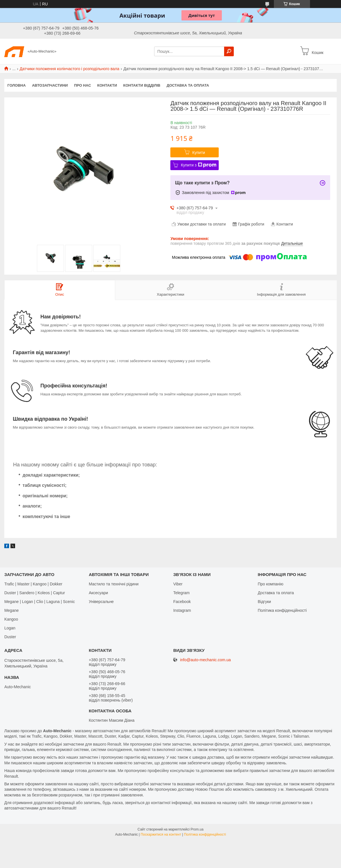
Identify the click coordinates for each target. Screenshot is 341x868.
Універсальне (101, 602)
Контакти (107, 85)
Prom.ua (197, 829)
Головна (16, 85)
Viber (178, 584)
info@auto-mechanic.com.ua (205, 660)
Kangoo (11, 619)
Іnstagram (182, 610)
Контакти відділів (142, 85)
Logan (10, 628)
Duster (10, 637)
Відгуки (264, 602)
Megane (12, 610)
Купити (199, 153)
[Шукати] (229, 51)
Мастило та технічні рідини (114, 584)
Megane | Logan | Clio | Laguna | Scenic (40, 602)
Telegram (181, 593)
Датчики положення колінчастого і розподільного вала (69, 69)
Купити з (199, 165)
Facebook (182, 602)
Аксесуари (98, 593)
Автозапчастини (50, 85)
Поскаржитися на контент (161, 834)
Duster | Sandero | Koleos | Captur (35, 593)
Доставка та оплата (188, 85)
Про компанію (270, 584)
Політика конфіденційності (282, 610)
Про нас (82, 85)
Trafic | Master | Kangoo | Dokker (33, 584)
